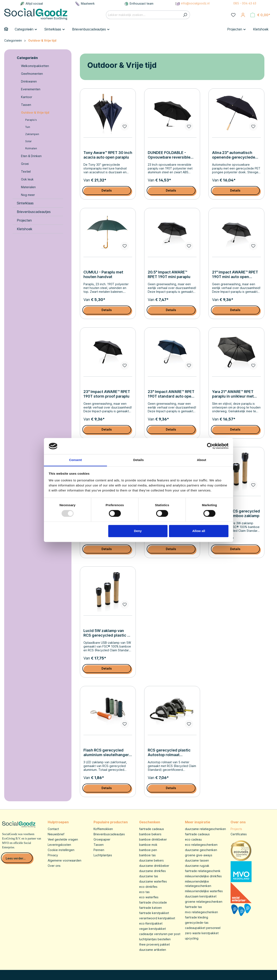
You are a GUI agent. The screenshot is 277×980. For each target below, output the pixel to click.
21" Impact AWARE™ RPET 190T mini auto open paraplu (235, 275)
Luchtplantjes (103, 855)
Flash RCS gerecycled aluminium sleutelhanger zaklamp (106, 753)
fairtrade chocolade (153, 902)
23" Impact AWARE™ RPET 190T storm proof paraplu (107, 394)
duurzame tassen (197, 860)
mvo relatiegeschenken (201, 912)
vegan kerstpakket (152, 929)
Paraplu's (31, 120)
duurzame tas (149, 876)
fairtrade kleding (197, 917)
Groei (25, 164)
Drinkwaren (29, 81)
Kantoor (27, 97)
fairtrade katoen (150, 908)
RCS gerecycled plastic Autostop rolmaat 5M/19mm (169, 753)
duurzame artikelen (153, 950)
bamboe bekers (150, 834)
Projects (236, 829)
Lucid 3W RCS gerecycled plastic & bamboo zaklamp (236, 513)
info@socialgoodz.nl (192, 3)
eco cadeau (193, 839)
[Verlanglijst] (233, 15)
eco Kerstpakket (151, 923)
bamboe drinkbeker (153, 839)
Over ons (54, 866)
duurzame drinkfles (152, 871)
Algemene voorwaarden (65, 860)
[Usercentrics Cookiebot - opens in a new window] (210, 446)
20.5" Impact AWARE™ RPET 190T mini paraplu (169, 274)
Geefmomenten (32, 74)
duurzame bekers (151, 860)
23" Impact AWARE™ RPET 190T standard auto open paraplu (171, 394)
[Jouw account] (243, 15)
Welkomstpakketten (35, 66)
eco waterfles (149, 897)
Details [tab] (138, 460)
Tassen (26, 105)
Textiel (26, 171)
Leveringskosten (59, 845)
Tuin (28, 127)
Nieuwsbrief (56, 834)
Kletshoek (25, 229)
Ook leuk (27, 179)
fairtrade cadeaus (152, 829)
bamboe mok (148, 845)
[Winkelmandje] (260, 15)
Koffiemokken (103, 829)
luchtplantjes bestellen (155, 939)
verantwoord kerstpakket (157, 918)
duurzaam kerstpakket (201, 896)
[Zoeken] (185, 15)
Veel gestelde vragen (63, 839)
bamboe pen (148, 850)
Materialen (28, 187)
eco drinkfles (148, 887)
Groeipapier (102, 839)
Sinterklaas (25, 203)
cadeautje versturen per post (160, 934)
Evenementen (31, 89)
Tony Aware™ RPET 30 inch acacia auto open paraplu (108, 155)
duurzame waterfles (153, 881)
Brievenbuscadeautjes (34, 212)
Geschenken (150, 822)
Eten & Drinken (31, 156)
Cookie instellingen (61, 850)
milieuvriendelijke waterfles (204, 891)
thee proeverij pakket (154, 944)
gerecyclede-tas (197, 923)
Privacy (53, 855)
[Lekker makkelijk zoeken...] (143, 15)
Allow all (199, 531)
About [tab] (202, 460)
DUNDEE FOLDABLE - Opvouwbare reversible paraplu (169, 155)
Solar (28, 141)
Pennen (99, 850)
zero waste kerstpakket (202, 933)
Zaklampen (32, 134)
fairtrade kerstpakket (154, 913)
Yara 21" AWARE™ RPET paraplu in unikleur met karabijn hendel (233, 394)
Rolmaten (31, 148)
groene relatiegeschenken (204, 902)
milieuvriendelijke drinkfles (203, 876)
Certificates (239, 834)
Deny (138, 531)
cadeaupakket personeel (203, 928)
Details (107, 190)
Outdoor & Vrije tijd (35, 112)
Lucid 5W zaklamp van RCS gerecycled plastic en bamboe (108, 633)
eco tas (144, 892)
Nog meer (28, 195)
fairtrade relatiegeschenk (203, 871)
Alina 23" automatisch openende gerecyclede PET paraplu (234, 155)
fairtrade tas (193, 907)
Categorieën (27, 58)
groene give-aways (199, 855)
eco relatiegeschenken (201, 845)
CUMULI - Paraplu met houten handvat (103, 274)
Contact (53, 829)
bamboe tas (147, 855)
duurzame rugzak (197, 866)
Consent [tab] (76, 460)
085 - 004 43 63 (245, 3)
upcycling (192, 938)
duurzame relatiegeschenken (205, 829)
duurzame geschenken (201, 850)
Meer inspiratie (198, 822)
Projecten (24, 220)
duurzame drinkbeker (154, 866)
